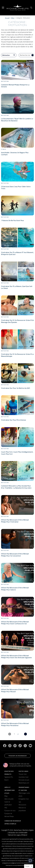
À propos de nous (10, 811)
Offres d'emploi (10, 824)
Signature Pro (9, 777)
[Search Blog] (26, 55)
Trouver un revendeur (17, 756)
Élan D (6, 780)
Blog (13, 18)
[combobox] (29, 866)
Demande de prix (24, 780)
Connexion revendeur (13, 821)
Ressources (22, 805)
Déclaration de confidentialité (18, 833)
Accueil (7, 18)
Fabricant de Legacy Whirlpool (17, 835)
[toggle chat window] (30, 860)
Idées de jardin (9, 799)
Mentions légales (28, 830)
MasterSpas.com (24, 783)
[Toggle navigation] (3, 8)
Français (27, 866)
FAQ (6, 808)
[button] (31, 8)
